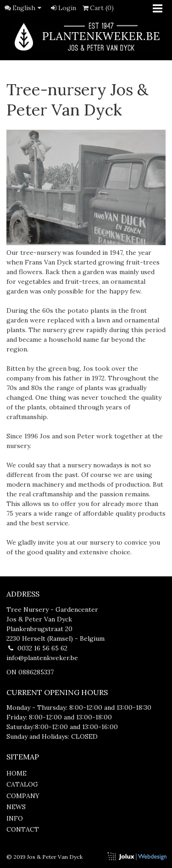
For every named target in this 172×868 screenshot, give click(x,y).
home (17, 773)
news (16, 807)
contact (23, 829)
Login (63, 8)
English (28, 8)
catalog (22, 784)
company (23, 796)
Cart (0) (98, 8)
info (15, 818)
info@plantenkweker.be (42, 658)
